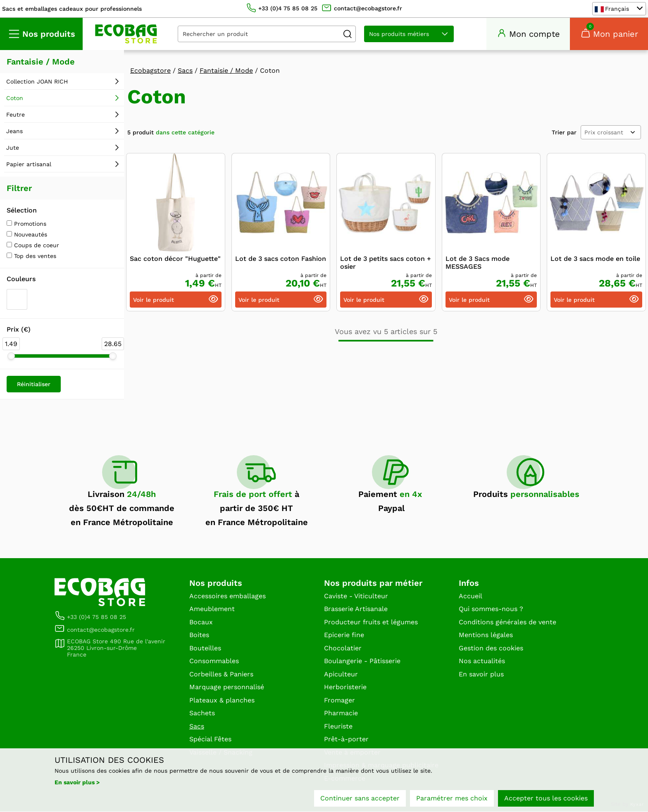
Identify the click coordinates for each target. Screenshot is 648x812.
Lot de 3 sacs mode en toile (595, 259)
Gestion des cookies (491, 648)
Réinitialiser (34, 385)
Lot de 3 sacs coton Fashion (281, 259)
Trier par (564, 133)
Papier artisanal (29, 165)
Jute (13, 148)
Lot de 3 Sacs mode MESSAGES (478, 263)
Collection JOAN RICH (37, 82)
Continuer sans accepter (360, 799)
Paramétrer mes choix (452, 799)
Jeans (14, 132)
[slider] (11, 357)
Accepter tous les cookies (546, 799)
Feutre (15, 115)
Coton (15, 99)
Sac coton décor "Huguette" (175, 259)
